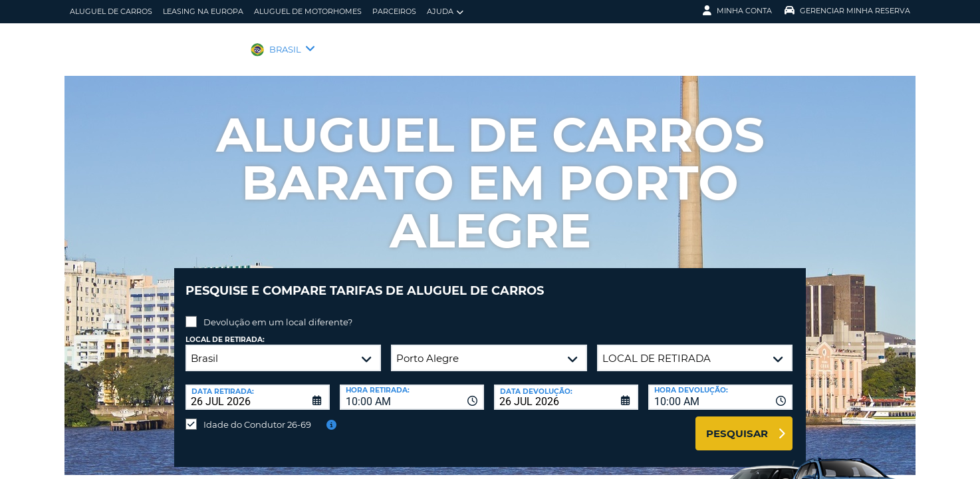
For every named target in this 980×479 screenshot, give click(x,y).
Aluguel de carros (111, 11)
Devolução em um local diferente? (278, 312)
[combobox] (412, 387)
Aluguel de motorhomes (308, 11)
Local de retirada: (225, 330)
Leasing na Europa (203, 11)
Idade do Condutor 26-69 (257, 414)
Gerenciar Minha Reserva (847, 11)
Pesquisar (737, 423)
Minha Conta (737, 11)
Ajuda (445, 12)
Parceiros (394, 11)
